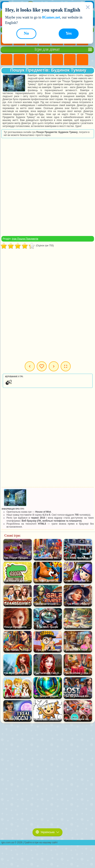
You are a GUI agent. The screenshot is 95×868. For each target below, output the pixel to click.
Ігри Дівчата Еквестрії (19, 60)
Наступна (54, 366)
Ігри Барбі (45, 60)
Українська (47, 832)
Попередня (30, 366)
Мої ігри (42, 366)
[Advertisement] (47, 187)
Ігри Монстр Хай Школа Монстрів (70, 60)
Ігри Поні (7, 60)
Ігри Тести (57, 60)
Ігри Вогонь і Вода (32, 60)
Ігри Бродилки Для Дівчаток (82, 60)
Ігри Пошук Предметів (25, 239)
